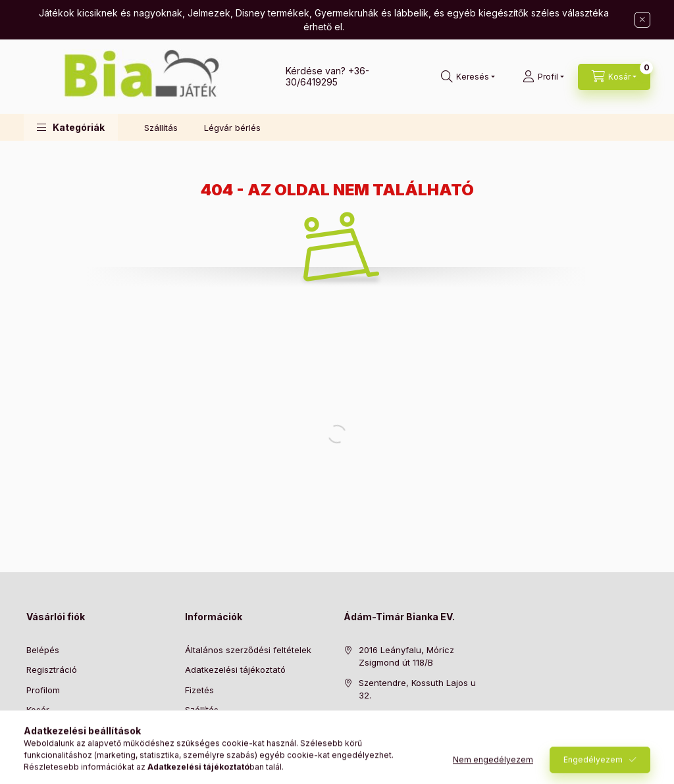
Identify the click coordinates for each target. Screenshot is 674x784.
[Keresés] (468, 77)
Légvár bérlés (232, 128)
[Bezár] (642, 20)
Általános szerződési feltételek (248, 650)
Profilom (43, 690)
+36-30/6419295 (327, 76)
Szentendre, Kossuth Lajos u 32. (417, 689)
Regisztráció (52, 670)
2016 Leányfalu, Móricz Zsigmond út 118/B (406, 656)
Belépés (43, 650)
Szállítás (161, 128)
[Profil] (543, 77)
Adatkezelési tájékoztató (235, 670)
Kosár (38, 710)
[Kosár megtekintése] (614, 77)
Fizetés (199, 690)
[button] (71, 127)
